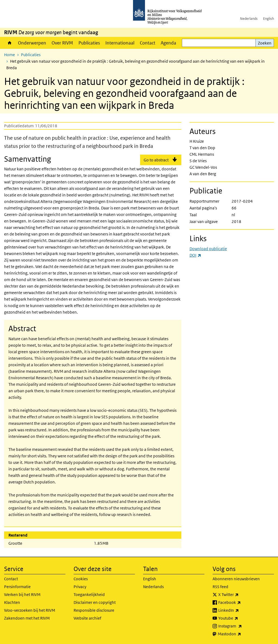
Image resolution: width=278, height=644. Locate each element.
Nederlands (249, 19)
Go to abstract (156, 160)
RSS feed (220, 587)
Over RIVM (62, 43)
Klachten (12, 602)
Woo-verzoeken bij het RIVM (30, 610)
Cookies (81, 579)
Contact (148, 43)
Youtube (240, 618)
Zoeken (265, 43)
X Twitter (240, 595)
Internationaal (120, 43)
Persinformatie (17, 587)
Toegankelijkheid (89, 594)
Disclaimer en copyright (95, 602)
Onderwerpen (32, 43)
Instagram (242, 626)
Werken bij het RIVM (22, 594)
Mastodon (241, 634)
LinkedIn (241, 610)
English (268, 19)
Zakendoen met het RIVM (27, 618)
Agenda (168, 43)
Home (10, 43)
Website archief (87, 618)
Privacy (80, 587)
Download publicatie (208, 249)
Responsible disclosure (94, 610)
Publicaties (89, 43)
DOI (195, 255)
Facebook (241, 602)
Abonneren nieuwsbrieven (236, 579)
